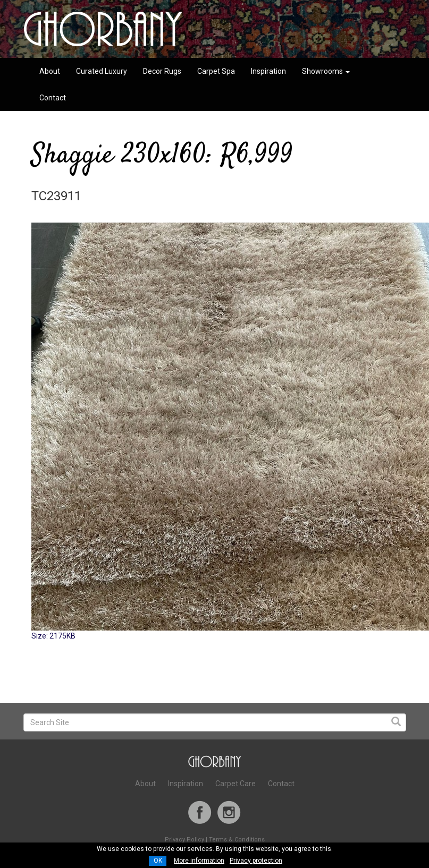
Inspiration (268, 71)
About (50, 71)
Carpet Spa (216, 71)
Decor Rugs (162, 71)
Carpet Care (235, 784)
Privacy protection (256, 861)
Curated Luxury (102, 71)
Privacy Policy (184, 840)
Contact (53, 98)
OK (158, 861)
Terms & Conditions (237, 840)
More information (199, 861)
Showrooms (326, 71)
